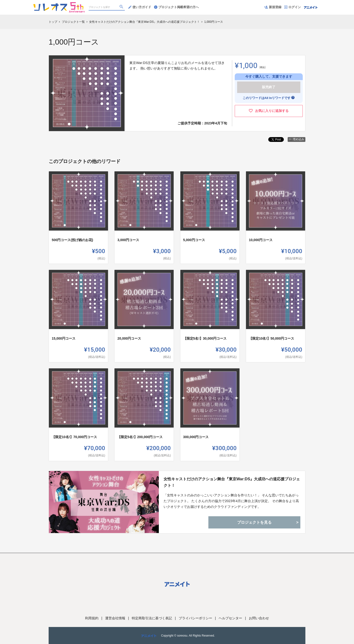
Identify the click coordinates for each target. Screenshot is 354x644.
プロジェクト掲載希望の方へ (176, 7)
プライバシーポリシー (195, 618)
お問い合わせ (259, 618)
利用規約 (92, 618)
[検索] (122, 7)
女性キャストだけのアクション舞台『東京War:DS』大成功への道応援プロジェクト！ (232, 482)
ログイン (293, 7)
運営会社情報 (115, 618)
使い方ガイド (140, 7)
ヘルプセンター (230, 618)
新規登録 (273, 7)
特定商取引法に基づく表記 (152, 618)
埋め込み (297, 139)
